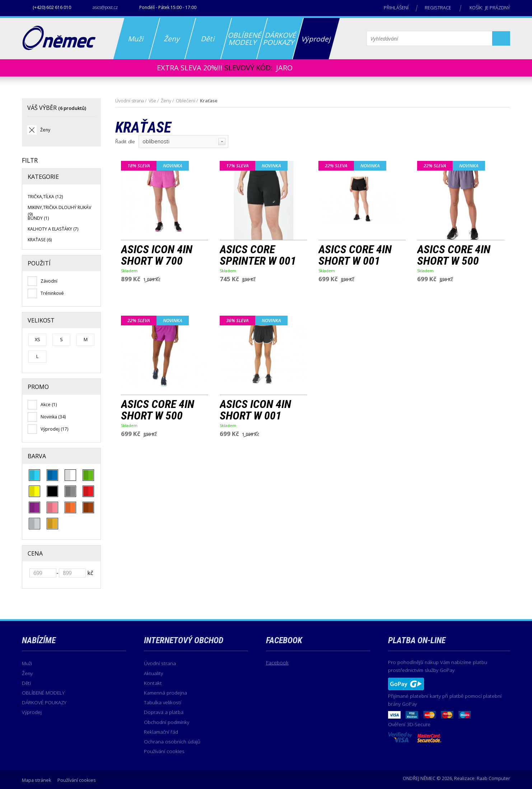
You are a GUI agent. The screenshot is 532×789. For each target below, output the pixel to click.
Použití (39, 263)
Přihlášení (396, 8)
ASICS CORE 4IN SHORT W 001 (355, 255)
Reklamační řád (161, 732)
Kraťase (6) (40, 240)
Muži (27, 663)
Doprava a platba (164, 712)
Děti (26, 683)
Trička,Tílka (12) (45, 197)
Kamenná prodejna (165, 693)
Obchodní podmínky (167, 722)
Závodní (49, 281)
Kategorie (43, 177)
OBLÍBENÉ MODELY (43, 693)
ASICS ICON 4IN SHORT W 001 (255, 410)
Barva (37, 456)
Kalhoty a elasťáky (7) (53, 229)
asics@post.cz (105, 7)
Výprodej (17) (54, 429)
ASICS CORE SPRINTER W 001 (258, 255)
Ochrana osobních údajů (172, 741)
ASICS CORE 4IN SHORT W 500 (454, 255)
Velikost (41, 320)
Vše (152, 101)
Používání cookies (164, 751)
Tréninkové (52, 293)
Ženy (45, 130)
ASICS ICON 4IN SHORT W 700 (157, 255)
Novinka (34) (53, 417)
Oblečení (186, 101)
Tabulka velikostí (163, 702)
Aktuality (153, 673)
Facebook (277, 662)
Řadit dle (125, 141)
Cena (35, 553)
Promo (38, 387)
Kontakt (153, 683)
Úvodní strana (130, 101)
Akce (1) (49, 405)
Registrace (438, 8)
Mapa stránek (37, 780)
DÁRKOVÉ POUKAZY (44, 702)
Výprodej (32, 712)
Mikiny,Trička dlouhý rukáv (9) (59, 211)
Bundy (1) (38, 218)
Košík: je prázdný (490, 8)
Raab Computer (493, 778)
